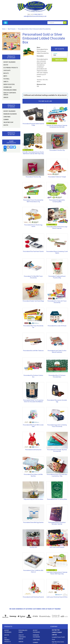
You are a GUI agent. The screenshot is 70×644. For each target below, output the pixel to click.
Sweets (6, 82)
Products (8, 627)
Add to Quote (59, 60)
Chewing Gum (7, 87)
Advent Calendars (9, 62)
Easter (6, 65)
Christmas (7, 117)
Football (6, 79)
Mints (5, 76)
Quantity (55, 54)
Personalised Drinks (10, 90)
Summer (6, 120)
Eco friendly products (11, 68)
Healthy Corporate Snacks (10, 94)
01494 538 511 (38, 14)
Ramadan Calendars (10, 114)
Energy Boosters (9, 84)
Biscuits (6, 73)
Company (54, 627)
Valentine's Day (8, 122)
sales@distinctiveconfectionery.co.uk (35, 16)
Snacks (6, 97)
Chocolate (7, 70)
